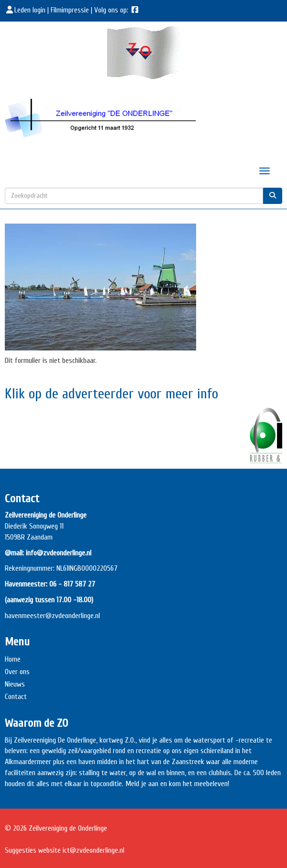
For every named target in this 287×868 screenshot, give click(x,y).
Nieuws (15, 684)
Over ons (17, 672)
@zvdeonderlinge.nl (73, 616)
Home (13, 659)
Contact (16, 697)
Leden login (26, 10)
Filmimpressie (70, 10)
